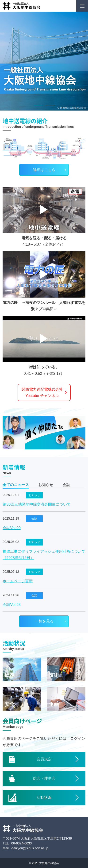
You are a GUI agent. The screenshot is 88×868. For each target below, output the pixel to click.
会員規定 (44, 759)
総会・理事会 (44, 778)
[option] (44, 61)
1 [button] (38, 105)
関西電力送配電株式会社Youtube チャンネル (42, 392)
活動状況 (44, 797)
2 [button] (50, 105)
